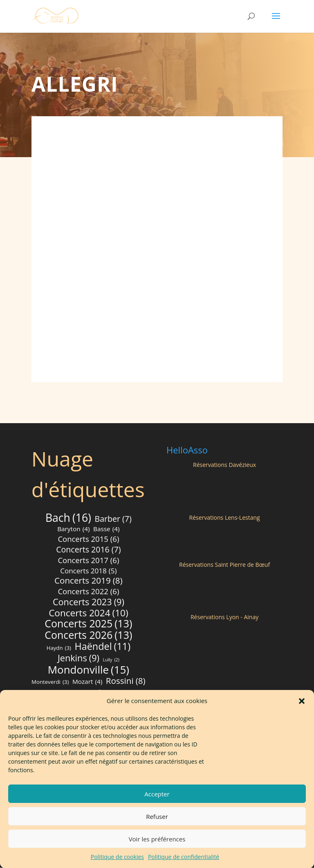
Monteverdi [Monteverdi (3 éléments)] (50, 683)
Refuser (157, 816)
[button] (302, 701)
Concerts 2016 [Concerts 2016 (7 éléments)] (88, 550)
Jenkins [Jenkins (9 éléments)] (78, 658)
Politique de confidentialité (184, 857)
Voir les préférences (157, 839)
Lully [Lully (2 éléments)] (111, 661)
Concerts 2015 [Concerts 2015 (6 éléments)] (88, 539)
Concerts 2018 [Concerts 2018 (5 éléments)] (88, 571)
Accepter (157, 794)
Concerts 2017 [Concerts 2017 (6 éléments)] (88, 561)
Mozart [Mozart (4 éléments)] (87, 682)
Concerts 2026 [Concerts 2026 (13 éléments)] (88, 636)
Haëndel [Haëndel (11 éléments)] (103, 647)
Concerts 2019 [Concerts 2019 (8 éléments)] (89, 581)
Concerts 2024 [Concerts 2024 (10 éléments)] (88, 613)
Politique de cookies (117, 857)
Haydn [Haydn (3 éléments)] (59, 649)
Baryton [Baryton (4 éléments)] (73, 530)
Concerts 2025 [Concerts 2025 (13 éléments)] (88, 624)
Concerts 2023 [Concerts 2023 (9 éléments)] (89, 602)
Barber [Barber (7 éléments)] (113, 519)
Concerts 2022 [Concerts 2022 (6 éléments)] (88, 592)
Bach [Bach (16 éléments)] (68, 519)
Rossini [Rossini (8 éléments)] (126, 681)
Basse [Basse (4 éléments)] (106, 530)
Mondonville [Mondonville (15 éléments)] (89, 670)
